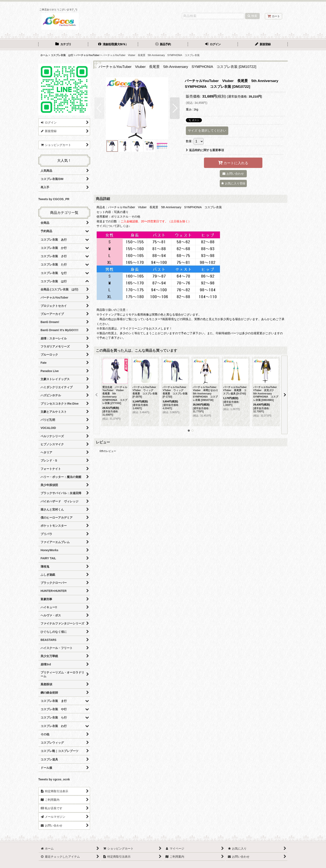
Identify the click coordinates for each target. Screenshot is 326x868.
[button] (99, 108)
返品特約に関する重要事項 (205, 150)
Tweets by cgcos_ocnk (54, 779)
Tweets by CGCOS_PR (54, 199)
